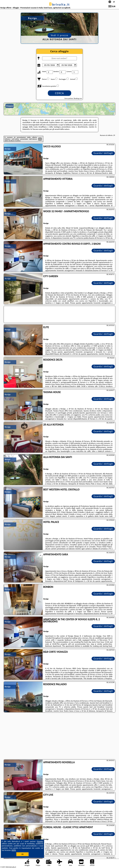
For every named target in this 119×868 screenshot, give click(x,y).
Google (40, 841)
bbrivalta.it (59, 4)
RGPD (14, 850)
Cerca (59, 93)
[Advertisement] (59, 736)
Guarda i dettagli (103, 153)
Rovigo (8, 149)
